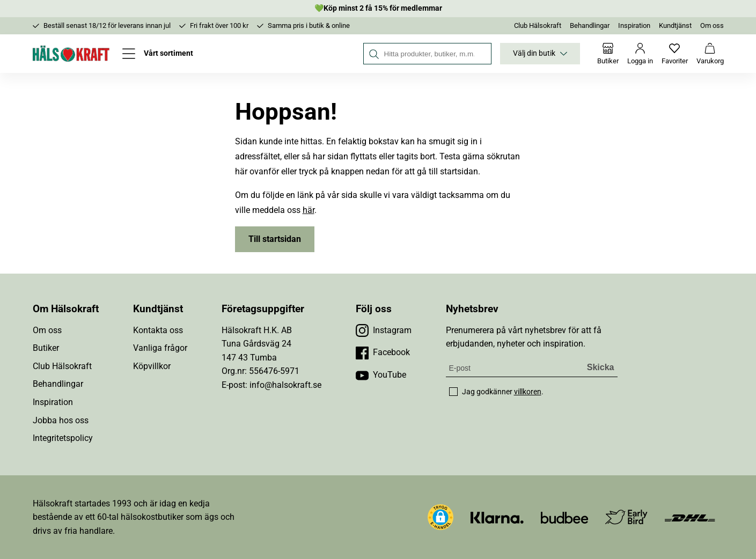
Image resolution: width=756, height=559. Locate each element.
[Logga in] (640, 54)
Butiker (46, 348)
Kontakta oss (158, 330)
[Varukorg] (710, 54)
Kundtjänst (675, 25)
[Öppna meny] (158, 54)
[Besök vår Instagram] (384, 330)
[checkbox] (453, 392)
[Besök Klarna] (497, 517)
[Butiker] (608, 54)
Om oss (712, 25)
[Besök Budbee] (564, 517)
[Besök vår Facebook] (383, 352)
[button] (441, 517)
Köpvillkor (152, 366)
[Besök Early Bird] (626, 516)
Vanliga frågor (160, 348)
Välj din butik (540, 54)
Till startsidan (275, 239)
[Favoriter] (675, 54)
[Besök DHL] (690, 517)
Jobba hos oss (61, 420)
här (309, 210)
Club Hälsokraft (538, 25)
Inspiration (634, 25)
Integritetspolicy (63, 438)
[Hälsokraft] (71, 54)
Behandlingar (590, 25)
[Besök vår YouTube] (381, 375)
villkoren (528, 392)
